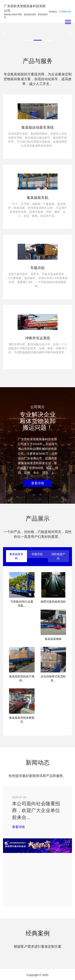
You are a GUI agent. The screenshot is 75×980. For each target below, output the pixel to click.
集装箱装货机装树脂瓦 (22, 720)
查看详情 (38, 483)
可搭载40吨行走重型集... (22, 604)
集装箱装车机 (16, 556)
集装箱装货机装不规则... (22, 678)
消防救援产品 (58, 556)
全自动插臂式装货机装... (53, 678)
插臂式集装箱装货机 (53, 602)
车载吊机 (37, 554)
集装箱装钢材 (53, 639)
